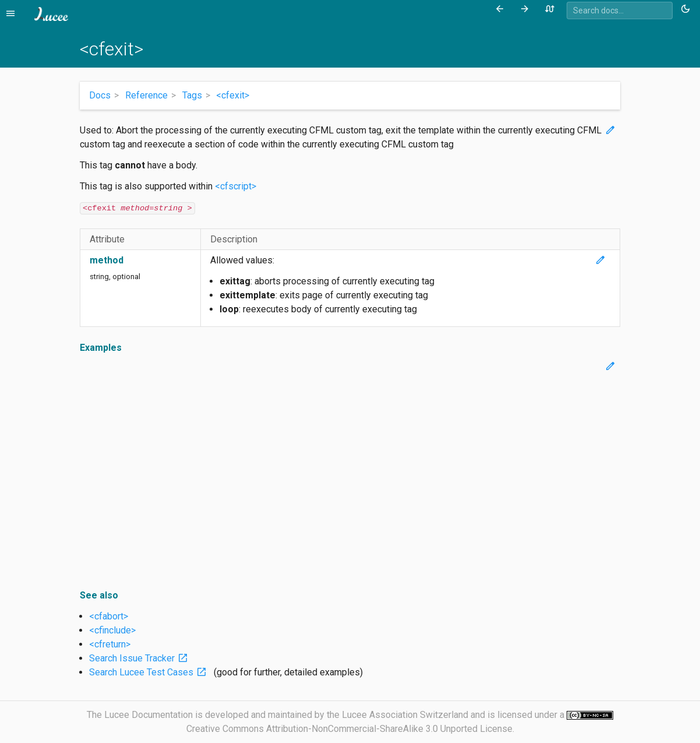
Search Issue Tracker (141, 658)
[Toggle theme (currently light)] (687, 9)
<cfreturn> (110, 644)
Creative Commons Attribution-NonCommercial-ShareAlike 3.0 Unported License (349, 729)
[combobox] (620, 10)
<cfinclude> (112, 630)
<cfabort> (109, 616)
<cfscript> (236, 186)
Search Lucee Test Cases (150, 672)
